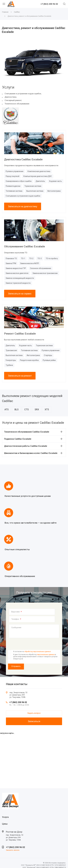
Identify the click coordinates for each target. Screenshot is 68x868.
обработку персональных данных (38, 651)
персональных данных (46, 654)
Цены (5, 824)
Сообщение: (16, 627)
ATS (7, 409)
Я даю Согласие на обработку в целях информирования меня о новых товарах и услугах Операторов (35, 657)
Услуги (5, 817)
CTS (27, 409)
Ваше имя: (17, 612)
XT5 (47, 409)
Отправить (16, 666)
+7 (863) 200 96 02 (49, 4)
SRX (37, 409)
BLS (17, 409)
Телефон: (16, 619)
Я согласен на (32, 651)
